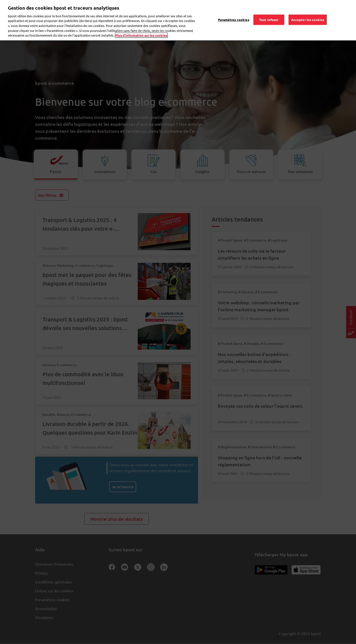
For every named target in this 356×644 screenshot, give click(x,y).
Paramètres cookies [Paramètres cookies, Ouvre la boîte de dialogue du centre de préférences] (234, 13)
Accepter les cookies (308, 13)
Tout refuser (269, 13)
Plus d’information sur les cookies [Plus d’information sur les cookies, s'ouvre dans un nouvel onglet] (141, 29)
